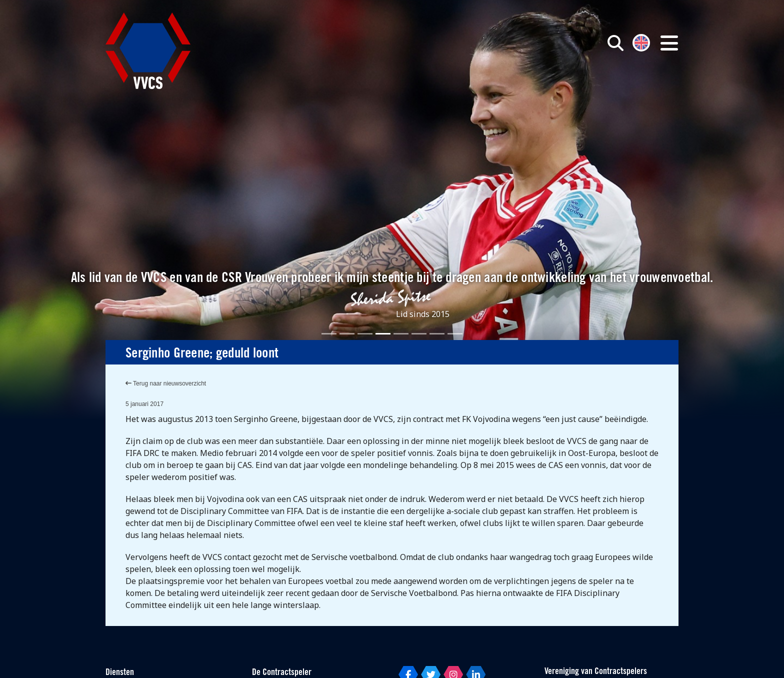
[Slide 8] (455, 334)
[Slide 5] (401, 334)
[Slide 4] (383, 334)
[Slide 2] (347, 334)
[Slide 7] (437, 334)
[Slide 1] (329, 334)
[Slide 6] (419, 334)
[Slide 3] (365, 334)
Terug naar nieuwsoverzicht (166, 383)
